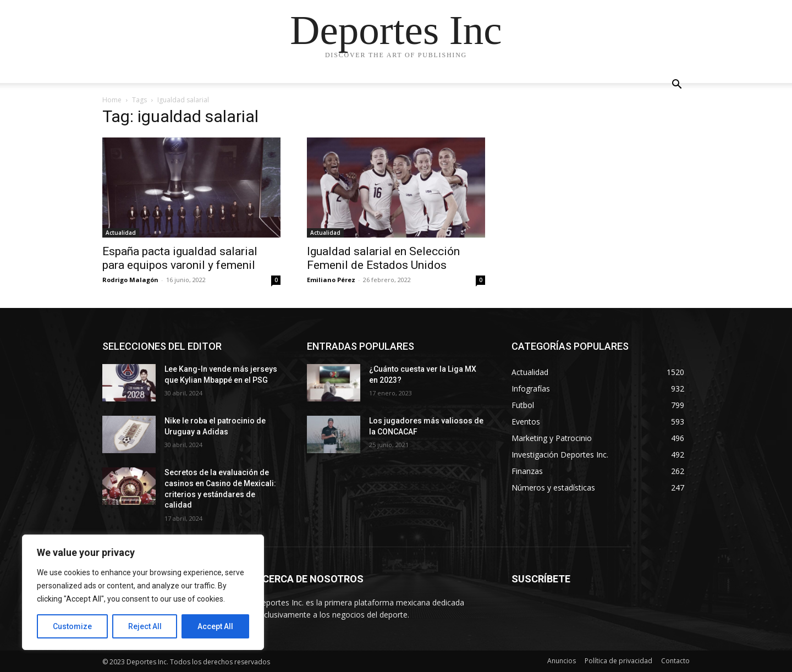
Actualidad (121, 233)
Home (112, 100)
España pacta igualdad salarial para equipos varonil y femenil (180, 258)
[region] (143, 592)
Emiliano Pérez (331, 280)
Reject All (145, 626)
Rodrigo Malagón (130, 280)
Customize (72, 626)
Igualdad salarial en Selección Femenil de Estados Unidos (383, 258)
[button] (676, 86)
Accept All (215, 626)
